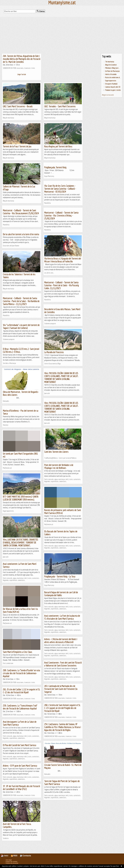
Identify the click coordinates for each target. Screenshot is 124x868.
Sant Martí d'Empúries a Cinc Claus (18, 652)
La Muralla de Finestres (54, 352)
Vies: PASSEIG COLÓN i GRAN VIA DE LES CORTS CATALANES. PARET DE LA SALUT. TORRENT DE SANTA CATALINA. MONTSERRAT (61, 377)
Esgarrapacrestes (111, 81)
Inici (6, 856)
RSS (14, 856)
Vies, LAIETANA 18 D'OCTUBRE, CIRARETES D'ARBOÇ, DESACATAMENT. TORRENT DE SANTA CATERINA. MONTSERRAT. (21, 542)
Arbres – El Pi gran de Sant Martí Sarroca (20, 766)
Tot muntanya (110, 62)
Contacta (25, 856)
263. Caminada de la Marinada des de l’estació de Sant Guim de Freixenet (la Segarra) (61, 689)
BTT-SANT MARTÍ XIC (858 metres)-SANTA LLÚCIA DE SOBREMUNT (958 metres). (21, 498)
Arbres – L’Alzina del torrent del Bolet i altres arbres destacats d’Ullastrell (61, 641)
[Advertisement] (62, 35)
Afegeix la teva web (108, 95)
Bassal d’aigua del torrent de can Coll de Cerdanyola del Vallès (61, 594)
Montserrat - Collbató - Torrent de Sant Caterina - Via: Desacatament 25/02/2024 (21, 212)
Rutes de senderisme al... (113, 77)
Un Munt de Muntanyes (113, 71)
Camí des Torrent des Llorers (56, 452)
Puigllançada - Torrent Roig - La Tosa (60, 576)
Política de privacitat (12, 863)
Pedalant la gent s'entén (113, 90)
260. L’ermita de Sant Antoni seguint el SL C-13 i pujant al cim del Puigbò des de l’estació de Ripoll (62, 708)
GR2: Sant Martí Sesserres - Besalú (18, 106)
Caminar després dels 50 (113, 87)
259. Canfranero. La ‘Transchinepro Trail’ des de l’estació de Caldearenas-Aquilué (20, 707)
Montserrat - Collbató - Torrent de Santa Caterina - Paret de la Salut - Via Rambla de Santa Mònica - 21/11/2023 (21, 301)
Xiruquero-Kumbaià (111, 84)
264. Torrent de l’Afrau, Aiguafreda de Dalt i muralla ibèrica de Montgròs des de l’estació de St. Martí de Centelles (22, 59)
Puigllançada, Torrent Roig (55, 167)
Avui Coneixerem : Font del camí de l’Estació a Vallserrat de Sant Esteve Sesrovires (63, 664)
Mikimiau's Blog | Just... (112, 68)
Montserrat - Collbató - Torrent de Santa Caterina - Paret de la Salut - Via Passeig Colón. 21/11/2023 (62, 285)
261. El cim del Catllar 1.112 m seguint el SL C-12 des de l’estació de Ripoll (22, 691)
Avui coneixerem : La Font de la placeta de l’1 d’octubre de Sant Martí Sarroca (62, 617)
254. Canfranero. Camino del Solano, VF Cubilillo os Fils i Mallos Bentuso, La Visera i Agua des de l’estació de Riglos (63, 727)
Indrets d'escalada (111, 74)
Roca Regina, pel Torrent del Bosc (58, 146)
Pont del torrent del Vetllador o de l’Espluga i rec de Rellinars (59, 466)
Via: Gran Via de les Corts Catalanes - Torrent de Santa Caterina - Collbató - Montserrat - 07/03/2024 (60, 189)
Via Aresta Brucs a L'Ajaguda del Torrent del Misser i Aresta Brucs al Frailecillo (63, 260)
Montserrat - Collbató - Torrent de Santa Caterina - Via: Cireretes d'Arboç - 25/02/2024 (61, 215)
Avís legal (9, 860)
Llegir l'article (22, 74)
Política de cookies (11, 862)
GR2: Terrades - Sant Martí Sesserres (60, 106)
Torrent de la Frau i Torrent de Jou (17, 146)
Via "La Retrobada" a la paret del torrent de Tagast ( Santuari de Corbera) (21, 326)
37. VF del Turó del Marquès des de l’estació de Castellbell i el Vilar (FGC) (21, 788)
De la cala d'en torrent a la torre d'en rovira (21, 234)
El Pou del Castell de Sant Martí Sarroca (20, 745)
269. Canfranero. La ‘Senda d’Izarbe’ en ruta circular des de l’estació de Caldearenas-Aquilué (21, 673)
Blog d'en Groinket (111, 65)
